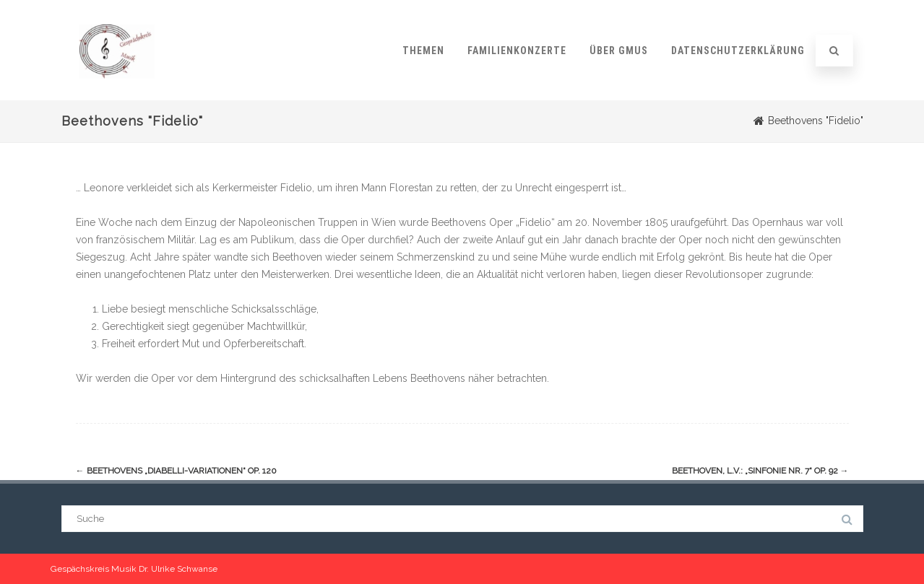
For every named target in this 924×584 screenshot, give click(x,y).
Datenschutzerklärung (738, 51)
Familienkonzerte (517, 51)
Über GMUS (619, 51)
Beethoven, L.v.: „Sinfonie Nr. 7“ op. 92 (760, 471)
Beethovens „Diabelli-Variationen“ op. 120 (176, 471)
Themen (423, 51)
